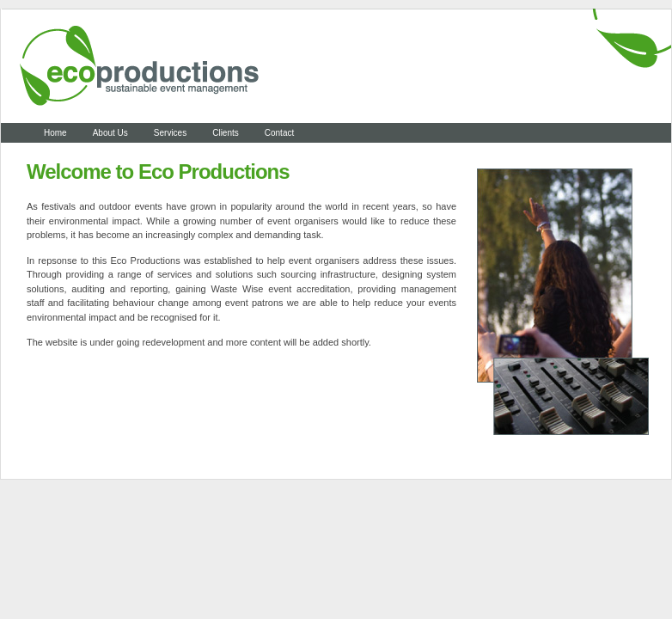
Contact (279, 133)
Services (170, 133)
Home (55, 133)
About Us (110, 133)
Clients (226, 133)
